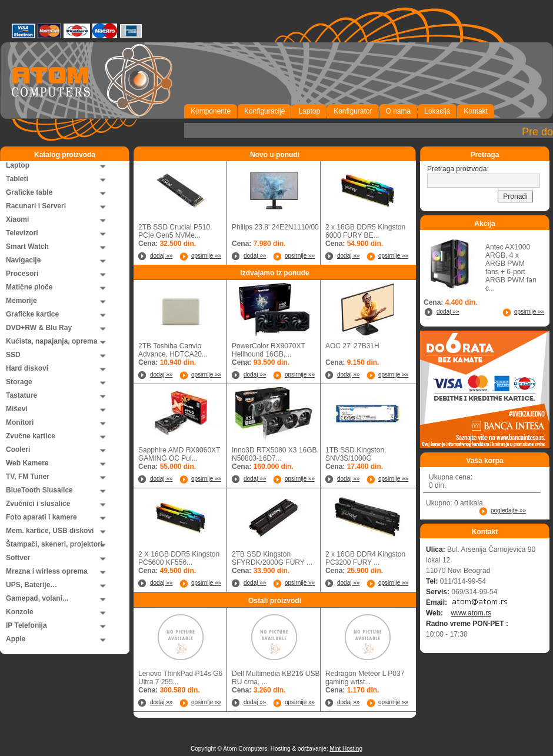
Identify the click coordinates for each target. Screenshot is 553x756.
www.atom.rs (471, 613)
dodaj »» (161, 256)
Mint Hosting (346, 749)
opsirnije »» (206, 256)
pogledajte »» (508, 510)
